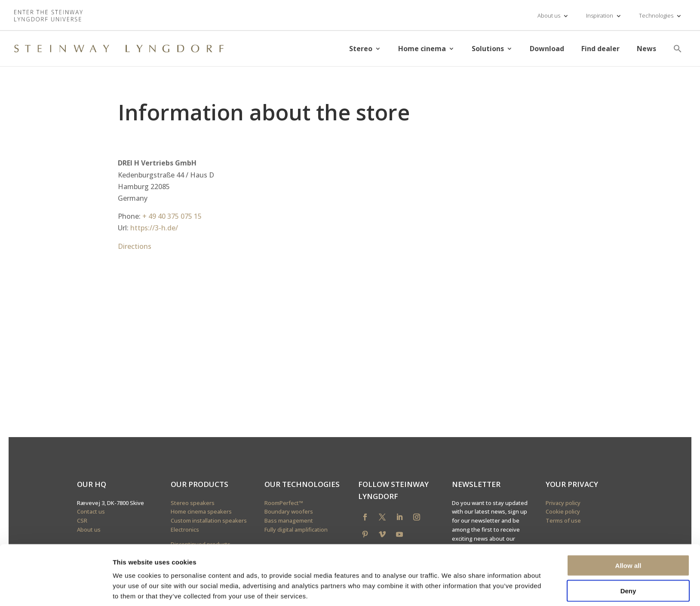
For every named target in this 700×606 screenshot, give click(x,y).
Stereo (361, 49)
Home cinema (422, 49)
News (646, 49)
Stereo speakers (193, 503)
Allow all (628, 531)
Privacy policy (563, 503)
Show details (451, 589)
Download (547, 49)
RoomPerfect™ (284, 503)
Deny (628, 556)
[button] (678, 49)
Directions (135, 246)
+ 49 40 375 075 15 (172, 216)
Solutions (488, 49)
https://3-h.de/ (154, 228)
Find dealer (600, 49)
